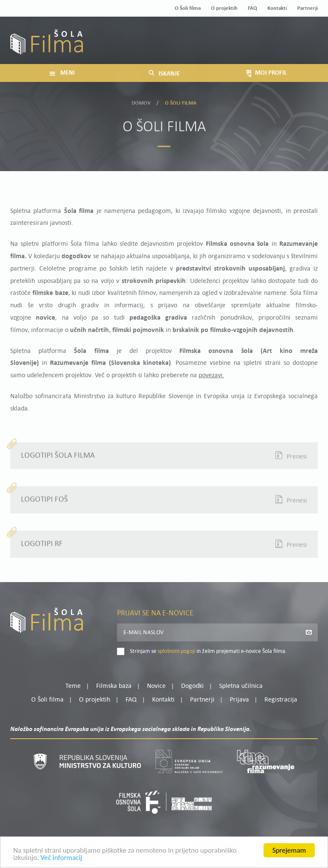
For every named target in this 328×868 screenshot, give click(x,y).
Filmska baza (114, 686)
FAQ (252, 8)
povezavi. (211, 376)
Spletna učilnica (241, 686)
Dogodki (192, 686)
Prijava (265, 47)
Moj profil (274, 36)
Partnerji (307, 8)
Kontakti (277, 8)
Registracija (303, 47)
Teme (73, 686)
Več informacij (61, 858)
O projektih (224, 8)
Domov (141, 102)
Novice (156, 686)
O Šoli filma (188, 8)
